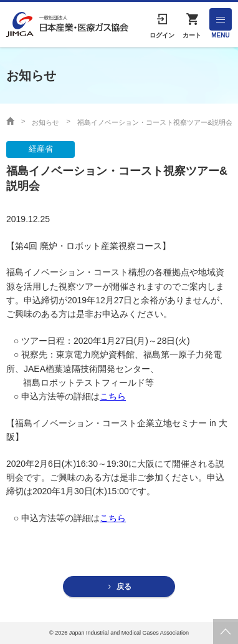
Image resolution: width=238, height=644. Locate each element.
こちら (113, 396)
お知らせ (45, 122)
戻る (124, 587)
